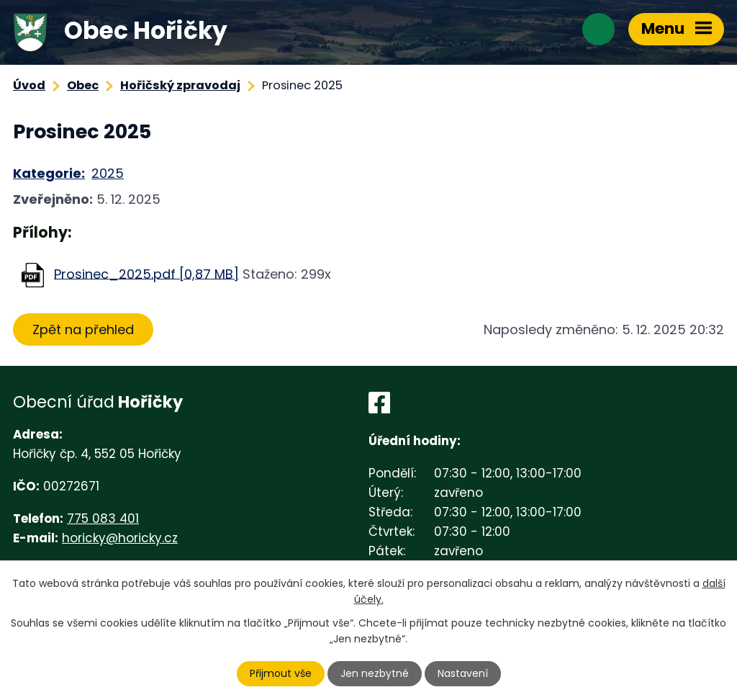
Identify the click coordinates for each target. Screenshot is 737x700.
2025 (108, 173)
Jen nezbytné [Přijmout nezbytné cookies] (375, 673)
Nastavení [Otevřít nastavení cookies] (463, 673)
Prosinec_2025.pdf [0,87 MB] (146, 273)
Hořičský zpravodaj (180, 85)
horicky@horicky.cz (120, 538)
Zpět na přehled (83, 329)
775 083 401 (103, 519)
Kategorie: (49, 173)
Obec (83, 85)
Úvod (29, 85)
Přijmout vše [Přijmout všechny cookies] (281, 673)
